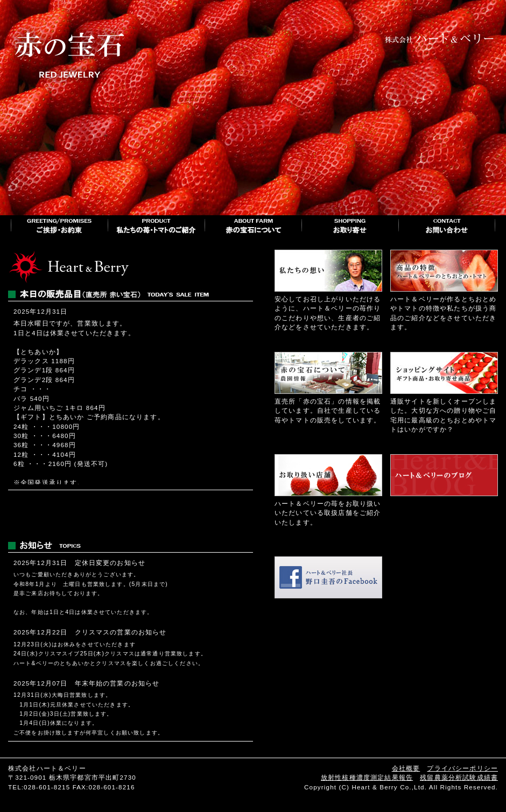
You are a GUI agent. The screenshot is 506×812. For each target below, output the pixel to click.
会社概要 (406, 768)
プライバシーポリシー (462, 768)
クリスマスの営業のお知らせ (121, 632)
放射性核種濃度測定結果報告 (367, 777)
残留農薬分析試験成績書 (459, 777)
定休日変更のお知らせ (110, 563)
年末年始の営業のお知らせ (117, 683)
